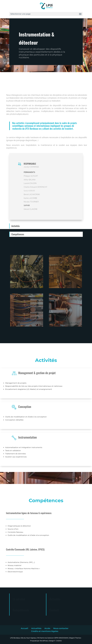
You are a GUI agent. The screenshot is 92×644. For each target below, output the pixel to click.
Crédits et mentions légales (45, 631)
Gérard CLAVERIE (31, 209)
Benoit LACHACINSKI (32, 194)
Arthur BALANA (30, 180)
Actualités (36, 628)
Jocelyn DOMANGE (31, 167)
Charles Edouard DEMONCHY (35, 187)
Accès (47, 628)
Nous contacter (61, 628)
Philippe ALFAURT (31, 176)
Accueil (24, 628)
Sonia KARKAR (29, 191)
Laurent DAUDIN (30, 183)
